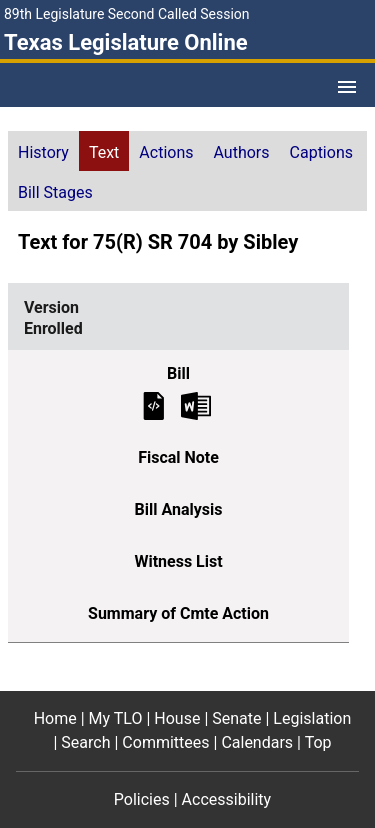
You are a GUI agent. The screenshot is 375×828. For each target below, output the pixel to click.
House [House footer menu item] (177, 718)
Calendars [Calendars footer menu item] (257, 742)
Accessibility (227, 799)
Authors (242, 152)
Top (318, 742)
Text (104, 152)
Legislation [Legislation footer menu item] (312, 718)
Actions (166, 152)
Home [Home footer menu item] (55, 718)
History (43, 152)
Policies (142, 799)
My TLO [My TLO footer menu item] (116, 718)
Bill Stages (55, 192)
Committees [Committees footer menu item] (165, 742)
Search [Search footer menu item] (85, 742)
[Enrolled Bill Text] (154, 404)
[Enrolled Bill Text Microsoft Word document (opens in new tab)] (196, 404)
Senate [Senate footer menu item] (236, 718)
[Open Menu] (347, 87)
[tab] (43, 151)
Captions (321, 152)
